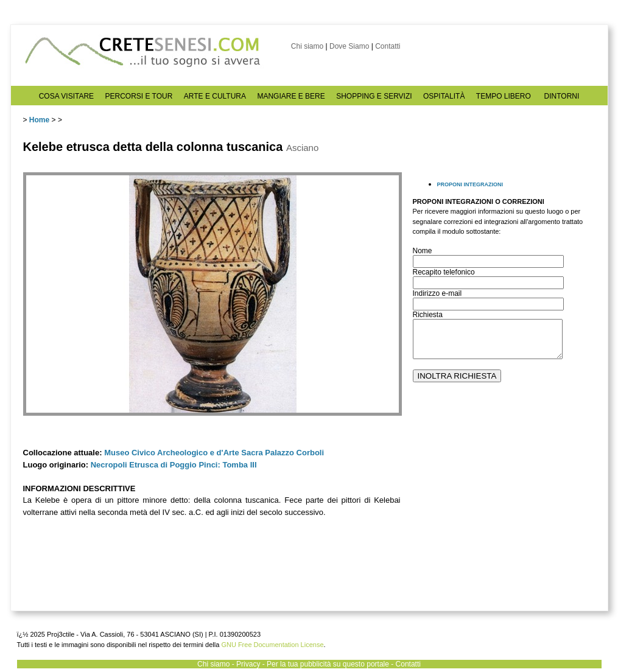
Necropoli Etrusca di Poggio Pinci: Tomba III (174, 465)
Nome (423, 251)
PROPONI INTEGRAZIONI (470, 184)
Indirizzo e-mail (437, 293)
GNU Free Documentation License (272, 645)
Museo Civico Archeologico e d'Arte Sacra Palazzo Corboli (214, 453)
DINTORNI (562, 96)
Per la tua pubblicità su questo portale (328, 664)
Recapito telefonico (444, 272)
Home (39, 120)
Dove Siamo (349, 46)
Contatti (388, 46)
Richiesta (428, 315)
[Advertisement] (504, 506)
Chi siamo (307, 46)
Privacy (248, 664)
